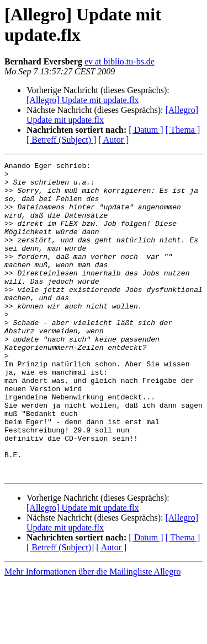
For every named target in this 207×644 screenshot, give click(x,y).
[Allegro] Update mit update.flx (83, 100)
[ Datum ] (146, 130)
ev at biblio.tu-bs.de (120, 61)
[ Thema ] (183, 130)
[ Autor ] (113, 140)
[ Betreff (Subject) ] (61, 140)
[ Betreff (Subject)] (60, 610)
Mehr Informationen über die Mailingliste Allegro (92, 634)
